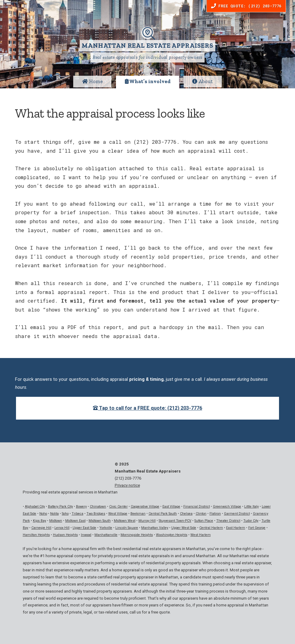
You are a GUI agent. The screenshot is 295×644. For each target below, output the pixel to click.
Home (92, 81)
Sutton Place (204, 521)
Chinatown (98, 507)
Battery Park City (60, 507)
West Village (118, 514)
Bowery (81, 507)
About (203, 81)
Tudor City (251, 521)
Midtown (56, 521)
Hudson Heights (65, 535)
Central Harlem (211, 528)
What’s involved (148, 81)
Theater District (228, 521)
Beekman (138, 514)
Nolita (54, 514)
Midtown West (125, 521)
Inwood (86, 535)
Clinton (201, 514)
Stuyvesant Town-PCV (175, 521)
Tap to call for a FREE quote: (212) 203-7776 (147, 408)
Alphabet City (35, 507)
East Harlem (236, 528)
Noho (43, 514)
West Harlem (201, 535)
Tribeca (78, 514)
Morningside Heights (137, 535)
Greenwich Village (227, 507)
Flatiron (215, 514)
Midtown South (100, 521)
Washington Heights (172, 535)
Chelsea (186, 514)
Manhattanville (106, 535)
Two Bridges (96, 514)
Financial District (197, 507)
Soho (65, 514)
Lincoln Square (127, 528)
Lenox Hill (62, 528)
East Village (171, 507)
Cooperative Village (145, 507)
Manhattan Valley (155, 528)
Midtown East (75, 521)
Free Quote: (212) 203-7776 (246, 6)
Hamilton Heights (36, 535)
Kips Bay (40, 521)
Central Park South (163, 514)
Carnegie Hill (41, 528)
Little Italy (251, 507)
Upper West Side (184, 528)
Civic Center (118, 507)
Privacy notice (127, 485)
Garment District (237, 514)
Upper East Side (84, 528)
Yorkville (106, 528)
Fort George (257, 528)
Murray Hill (147, 521)
